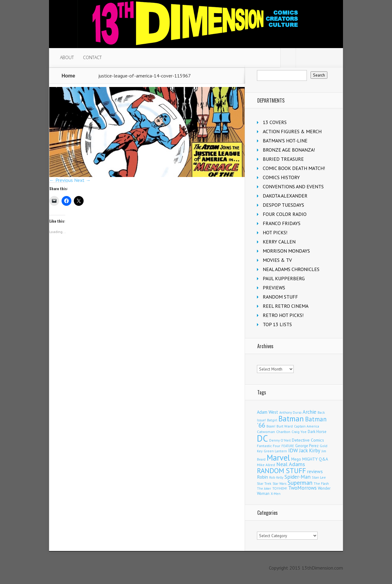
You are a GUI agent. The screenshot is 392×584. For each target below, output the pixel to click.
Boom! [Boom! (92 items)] (271, 426)
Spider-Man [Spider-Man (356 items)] (298, 477)
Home (68, 76)
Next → (82, 180)
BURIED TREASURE (283, 159)
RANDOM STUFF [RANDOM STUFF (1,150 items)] (281, 471)
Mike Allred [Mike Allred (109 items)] (266, 465)
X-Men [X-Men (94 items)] (276, 494)
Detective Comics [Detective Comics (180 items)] (308, 440)
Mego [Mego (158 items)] (296, 459)
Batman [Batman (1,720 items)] (291, 418)
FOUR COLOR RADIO (285, 214)
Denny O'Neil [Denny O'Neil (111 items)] (280, 440)
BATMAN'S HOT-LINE (285, 141)
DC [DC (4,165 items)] (262, 438)
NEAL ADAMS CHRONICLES (291, 269)
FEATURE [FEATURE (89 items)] (288, 446)
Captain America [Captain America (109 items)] (307, 426)
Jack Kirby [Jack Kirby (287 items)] (310, 450)
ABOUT (67, 57)
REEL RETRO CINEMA (286, 306)
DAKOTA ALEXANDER (285, 196)
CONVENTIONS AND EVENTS (293, 187)
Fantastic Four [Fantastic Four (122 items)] (269, 446)
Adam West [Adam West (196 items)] (268, 412)
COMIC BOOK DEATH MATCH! (294, 168)
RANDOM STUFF (280, 297)
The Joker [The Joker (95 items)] (264, 488)
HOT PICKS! (275, 232)
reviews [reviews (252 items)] (315, 471)
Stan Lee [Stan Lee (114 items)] (319, 477)
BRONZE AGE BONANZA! (289, 150)
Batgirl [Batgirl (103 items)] (272, 420)
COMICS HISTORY (281, 177)
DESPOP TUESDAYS (283, 205)
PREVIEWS (274, 288)
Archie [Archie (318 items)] (309, 412)
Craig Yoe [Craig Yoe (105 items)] (299, 432)
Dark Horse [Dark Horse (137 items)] (317, 432)
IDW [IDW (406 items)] (293, 450)
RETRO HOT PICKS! (283, 315)
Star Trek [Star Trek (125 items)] (264, 483)
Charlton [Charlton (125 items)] (283, 431)
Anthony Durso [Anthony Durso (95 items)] (290, 413)
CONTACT (92, 57)
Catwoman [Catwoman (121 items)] (266, 432)
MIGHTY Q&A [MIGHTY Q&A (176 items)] (315, 459)
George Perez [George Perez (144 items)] (307, 446)
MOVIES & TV (277, 260)
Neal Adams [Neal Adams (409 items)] (291, 464)
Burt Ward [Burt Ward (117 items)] (285, 426)
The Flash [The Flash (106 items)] (321, 483)
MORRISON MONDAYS (286, 251)
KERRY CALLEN (279, 242)
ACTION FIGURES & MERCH (292, 131)
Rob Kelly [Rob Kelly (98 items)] (276, 477)
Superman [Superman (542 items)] (300, 482)
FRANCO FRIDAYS (282, 223)
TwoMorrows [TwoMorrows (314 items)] (302, 488)
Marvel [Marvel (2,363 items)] (278, 458)
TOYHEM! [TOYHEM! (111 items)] (280, 488)
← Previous (61, 180)
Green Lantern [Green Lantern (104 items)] (275, 451)
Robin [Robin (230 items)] (262, 477)
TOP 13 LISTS (277, 324)
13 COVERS (275, 122)
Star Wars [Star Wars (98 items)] (279, 484)
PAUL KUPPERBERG (284, 278)
